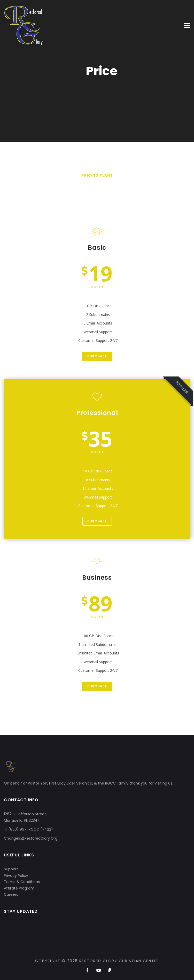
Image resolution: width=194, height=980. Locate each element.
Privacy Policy (16, 876)
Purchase (97, 356)
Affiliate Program (19, 888)
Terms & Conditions (22, 882)
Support (11, 869)
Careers (11, 894)
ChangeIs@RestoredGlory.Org (31, 838)
